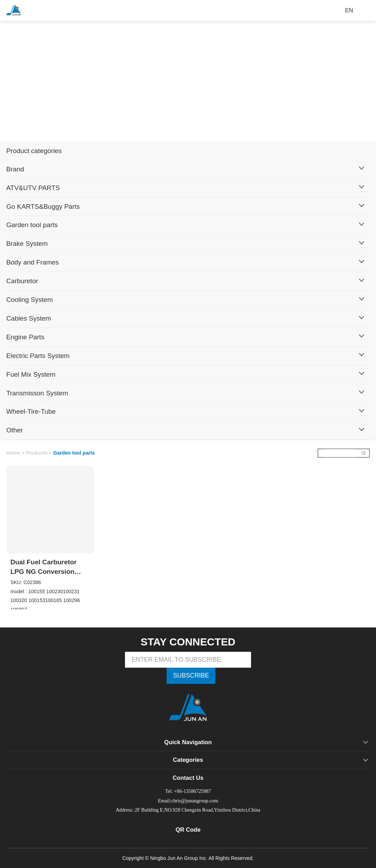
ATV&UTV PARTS (33, 188)
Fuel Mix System (31, 374)
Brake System (27, 244)
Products (37, 453)
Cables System (29, 318)
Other (15, 430)
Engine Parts (25, 337)
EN (349, 10)
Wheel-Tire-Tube (31, 411)
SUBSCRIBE (191, 675)
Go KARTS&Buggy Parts (43, 207)
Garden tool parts (32, 225)
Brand (15, 169)
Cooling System (30, 300)
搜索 (364, 453)
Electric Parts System (38, 356)
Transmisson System (37, 393)
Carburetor (22, 281)
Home (13, 453)
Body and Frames (33, 262)
